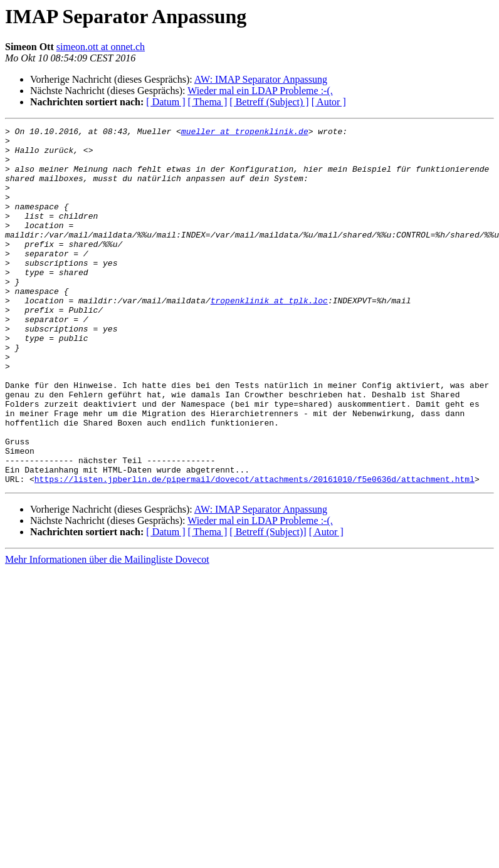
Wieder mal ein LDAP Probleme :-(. (260, 91)
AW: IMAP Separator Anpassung (261, 79)
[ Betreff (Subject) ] (269, 102)
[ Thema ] (208, 102)
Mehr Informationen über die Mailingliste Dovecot (107, 631)
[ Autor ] (329, 102)
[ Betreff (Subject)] (268, 603)
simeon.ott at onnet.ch (101, 47)
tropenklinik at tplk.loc (269, 336)
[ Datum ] (165, 102)
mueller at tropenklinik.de (245, 133)
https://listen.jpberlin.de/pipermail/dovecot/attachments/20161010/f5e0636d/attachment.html (255, 550)
